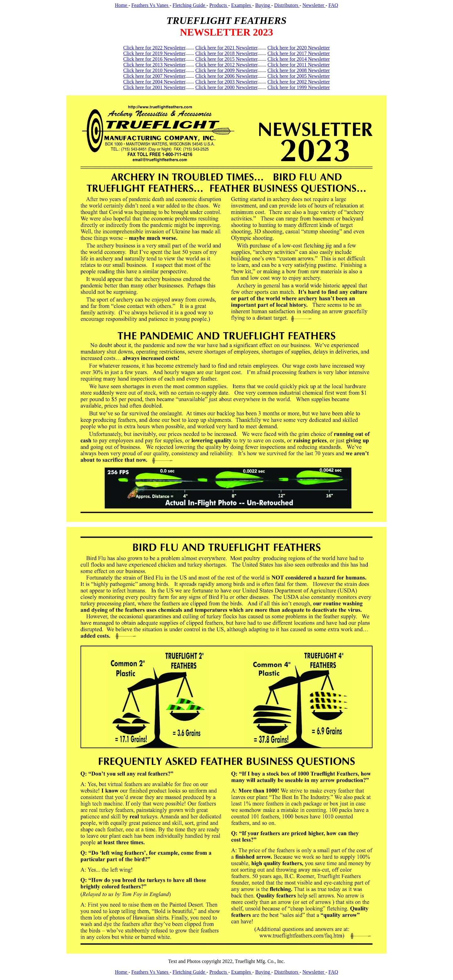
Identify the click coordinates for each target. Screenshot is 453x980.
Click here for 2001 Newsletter (154, 87)
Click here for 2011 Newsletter (299, 65)
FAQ (333, 5)
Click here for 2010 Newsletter (154, 70)
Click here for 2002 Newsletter (299, 82)
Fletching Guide (190, 5)
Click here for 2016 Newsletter (154, 59)
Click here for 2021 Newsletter (226, 48)
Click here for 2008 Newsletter (299, 70)
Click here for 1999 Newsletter (299, 87)
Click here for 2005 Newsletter (299, 76)
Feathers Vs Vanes (151, 5)
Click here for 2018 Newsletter (226, 53)
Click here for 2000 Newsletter (226, 87)
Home (122, 5)
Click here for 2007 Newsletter (154, 76)
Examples (242, 5)
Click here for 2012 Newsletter (226, 65)
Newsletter (314, 5)
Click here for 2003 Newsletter (226, 82)
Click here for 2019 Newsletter (154, 53)
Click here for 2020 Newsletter (299, 48)
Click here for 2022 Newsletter (154, 48)
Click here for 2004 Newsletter (154, 82)
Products (219, 5)
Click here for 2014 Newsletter (299, 59)
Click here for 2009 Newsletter (226, 70)
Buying (263, 5)
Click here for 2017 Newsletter (299, 53)
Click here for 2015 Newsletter (226, 59)
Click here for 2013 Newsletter (154, 65)
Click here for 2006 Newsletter (226, 76)
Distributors (287, 5)
